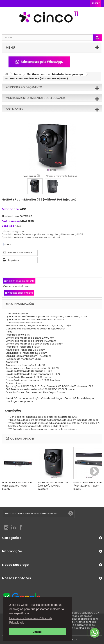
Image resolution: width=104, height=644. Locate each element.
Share (7, 245)
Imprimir (14, 260)
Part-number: (11, 221)
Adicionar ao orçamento (24, 87)
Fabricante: (11, 209)
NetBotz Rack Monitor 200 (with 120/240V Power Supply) (17, 486)
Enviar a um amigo (20, 253)
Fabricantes (14, 109)
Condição (8, 226)
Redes (18, 74)
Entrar (96, 3)
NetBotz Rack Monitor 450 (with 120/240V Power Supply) (88, 486)
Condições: (12, 411)
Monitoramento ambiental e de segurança (55, 74)
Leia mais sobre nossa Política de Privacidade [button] (31, 620)
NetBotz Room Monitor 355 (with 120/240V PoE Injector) (53, 486)
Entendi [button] (38, 632)
